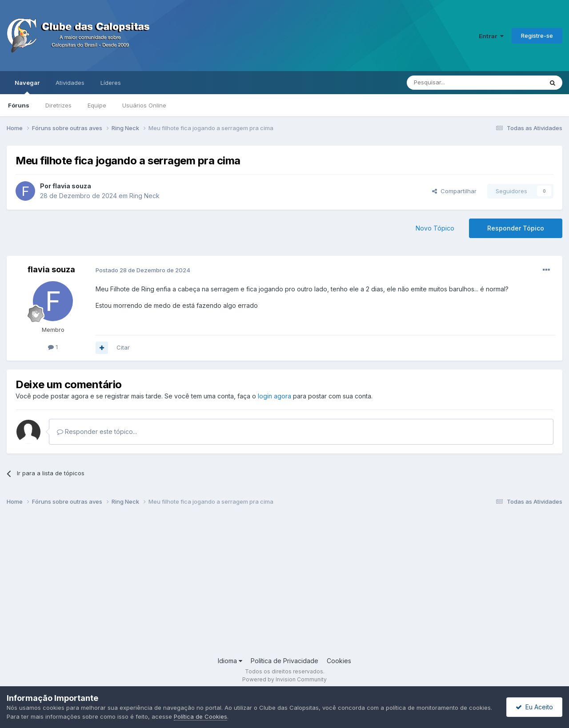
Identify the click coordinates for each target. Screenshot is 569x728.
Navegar (27, 87)
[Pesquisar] (450, 83)
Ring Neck (144, 196)
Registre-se (537, 36)
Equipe (97, 105)
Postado (143, 270)
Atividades (70, 83)
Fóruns (19, 105)
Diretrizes (58, 105)
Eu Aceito (534, 707)
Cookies (339, 661)
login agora (274, 396)
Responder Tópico (516, 228)
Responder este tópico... (97, 432)
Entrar (491, 36)
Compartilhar (454, 191)
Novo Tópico (435, 228)
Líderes (111, 83)
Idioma (230, 661)
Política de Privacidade (284, 661)
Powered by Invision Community (284, 679)
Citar (123, 347)
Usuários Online (144, 105)
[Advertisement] (273, 585)
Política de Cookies (200, 716)
